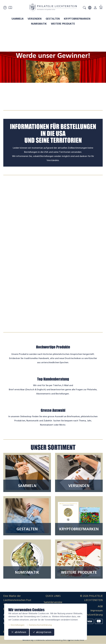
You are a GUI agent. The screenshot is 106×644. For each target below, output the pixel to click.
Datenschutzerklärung (39, 625)
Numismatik (39, 24)
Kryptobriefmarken (77, 19)
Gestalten (53, 19)
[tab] (51, 104)
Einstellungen (16, 625)
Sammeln (17, 19)
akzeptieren (42, 632)
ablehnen (19, 632)
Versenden (35, 19)
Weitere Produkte (63, 24)
